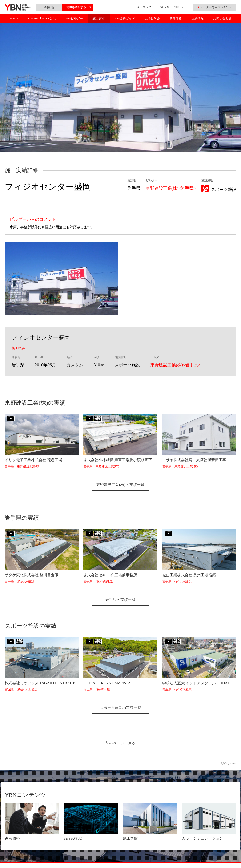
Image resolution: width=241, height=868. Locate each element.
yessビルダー (74, 18)
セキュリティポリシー (172, 7)
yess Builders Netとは (42, 18)
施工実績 (99, 18)
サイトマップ (143, 7)
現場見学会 (152, 18)
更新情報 (197, 18)
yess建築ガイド (125, 18)
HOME (14, 18)
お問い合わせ (222, 18)
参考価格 (176, 18)
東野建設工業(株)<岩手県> (171, 188)
